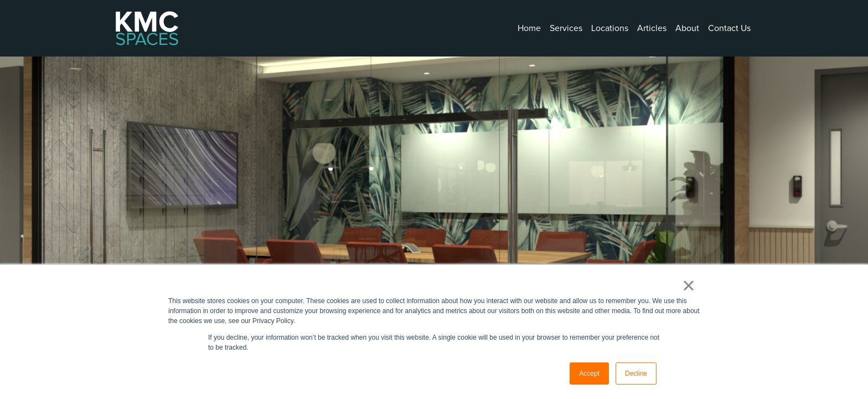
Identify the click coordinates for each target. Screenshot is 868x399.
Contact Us (729, 28)
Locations (610, 28)
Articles (652, 28)
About (687, 28)
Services (566, 28)
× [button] (688, 285)
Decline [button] (636, 374)
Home (529, 28)
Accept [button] (589, 374)
